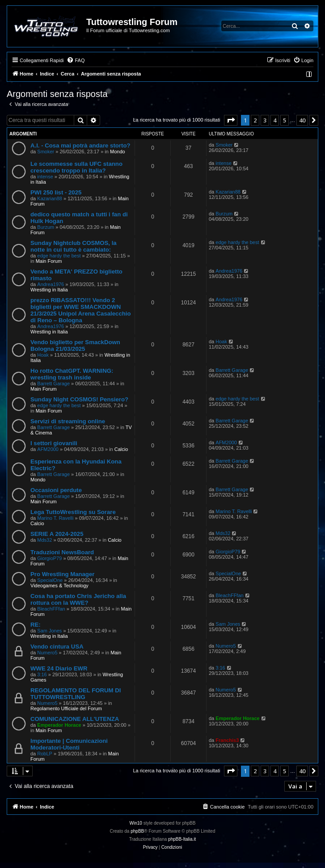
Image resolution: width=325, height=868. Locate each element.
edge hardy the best (59, 256)
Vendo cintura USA (57, 647)
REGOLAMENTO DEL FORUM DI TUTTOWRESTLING (76, 694)
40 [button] (302, 120)
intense (45, 177)
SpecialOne (50, 580)
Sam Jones (49, 631)
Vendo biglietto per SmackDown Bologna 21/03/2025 (75, 346)
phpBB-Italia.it (182, 839)
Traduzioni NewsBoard (62, 552)
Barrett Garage (53, 383)
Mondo (118, 152)
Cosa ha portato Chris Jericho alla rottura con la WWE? (78, 599)
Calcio (121, 449)
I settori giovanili (54, 443)
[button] (231, 120)
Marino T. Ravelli (55, 518)
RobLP (45, 754)
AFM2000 (48, 449)
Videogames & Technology (59, 586)
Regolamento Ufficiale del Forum (66, 708)
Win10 (136, 823)
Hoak (43, 355)
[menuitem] (76, 60)
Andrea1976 (51, 284)
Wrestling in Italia (49, 290)
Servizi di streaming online (68, 421)
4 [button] (275, 120)
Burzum (46, 227)
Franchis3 (227, 740)
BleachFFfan (51, 609)
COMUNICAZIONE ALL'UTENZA (75, 719)
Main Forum (49, 261)
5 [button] (285, 120)
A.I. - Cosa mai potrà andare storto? (80, 145)
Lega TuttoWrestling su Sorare (73, 512)
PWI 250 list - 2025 (56, 192)
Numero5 (47, 653)
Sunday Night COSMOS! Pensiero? (79, 399)
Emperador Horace (59, 725)
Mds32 (44, 540)
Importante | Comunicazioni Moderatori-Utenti (69, 744)
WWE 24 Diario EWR (59, 668)
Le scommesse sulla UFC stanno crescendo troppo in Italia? (76, 167)
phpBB (137, 831)
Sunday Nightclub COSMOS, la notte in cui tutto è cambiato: (74, 246)
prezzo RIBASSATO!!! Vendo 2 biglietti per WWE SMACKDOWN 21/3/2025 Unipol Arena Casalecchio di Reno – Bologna (81, 310)
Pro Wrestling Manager (62, 574)
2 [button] (255, 120)
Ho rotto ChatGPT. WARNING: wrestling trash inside (72, 374)
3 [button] (265, 120)
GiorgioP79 (49, 558)
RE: (36, 625)
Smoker (46, 152)
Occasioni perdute (56, 490)
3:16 (42, 674)
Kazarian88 (50, 198)
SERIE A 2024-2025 (57, 534)
